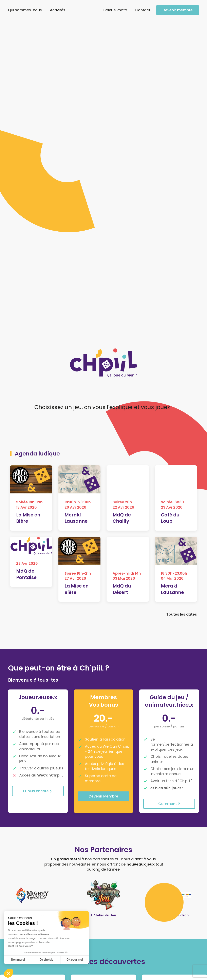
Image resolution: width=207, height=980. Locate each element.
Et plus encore (38, 491)
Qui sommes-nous (25, 10)
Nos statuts (71, 964)
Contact (143, 10)
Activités (58, 10)
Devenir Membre (103, 496)
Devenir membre (178, 10)
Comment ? (169, 503)
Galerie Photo (115, 10)
